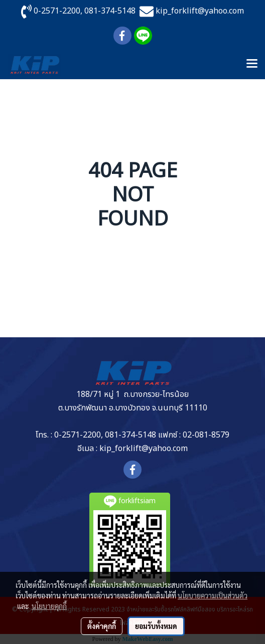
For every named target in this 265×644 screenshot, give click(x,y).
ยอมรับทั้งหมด (156, 626)
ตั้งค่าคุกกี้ (102, 626)
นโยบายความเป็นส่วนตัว (213, 595)
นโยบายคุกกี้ (49, 606)
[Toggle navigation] (252, 65)
